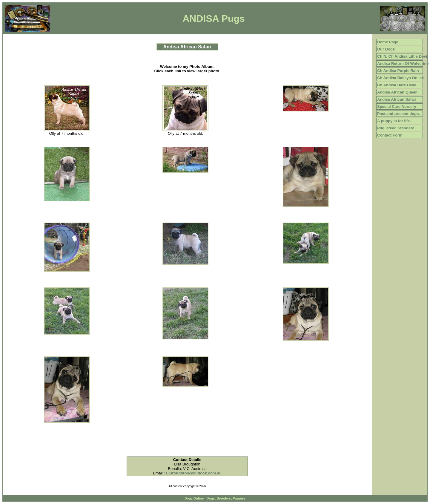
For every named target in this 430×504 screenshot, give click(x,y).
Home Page (388, 42)
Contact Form (390, 135)
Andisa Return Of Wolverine (403, 63)
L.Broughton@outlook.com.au (194, 473)
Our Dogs (386, 49)
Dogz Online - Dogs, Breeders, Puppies (215, 498)
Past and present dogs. (398, 114)
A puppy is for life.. (395, 121)
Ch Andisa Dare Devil (397, 85)
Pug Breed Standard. (396, 128)
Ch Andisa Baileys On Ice (400, 78)
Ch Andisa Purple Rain (398, 71)
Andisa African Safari (397, 99)
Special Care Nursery (397, 107)
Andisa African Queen (397, 92)
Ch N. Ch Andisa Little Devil (403, 56)
